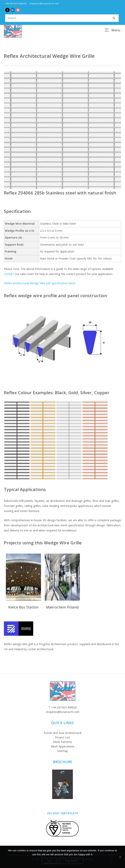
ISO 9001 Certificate (63, 813)
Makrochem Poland (62, 607)
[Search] (114, 18)
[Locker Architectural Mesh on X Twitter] (7, 10)
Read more (71, 861)
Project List (62, 737)
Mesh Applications (63, 746)
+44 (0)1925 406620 (16, 3)
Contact (9, 274)
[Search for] (62, 18)
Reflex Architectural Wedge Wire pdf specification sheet (40, 283)
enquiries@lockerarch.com (44, 3)
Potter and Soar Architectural (63, 733)
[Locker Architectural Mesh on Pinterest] (18, 10)
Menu (112, 30)
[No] (120, 857)
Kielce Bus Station (23, 607)
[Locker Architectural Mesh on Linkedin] (13, 10)
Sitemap (63, 751)
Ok (49, 861)
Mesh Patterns (63, 742)
